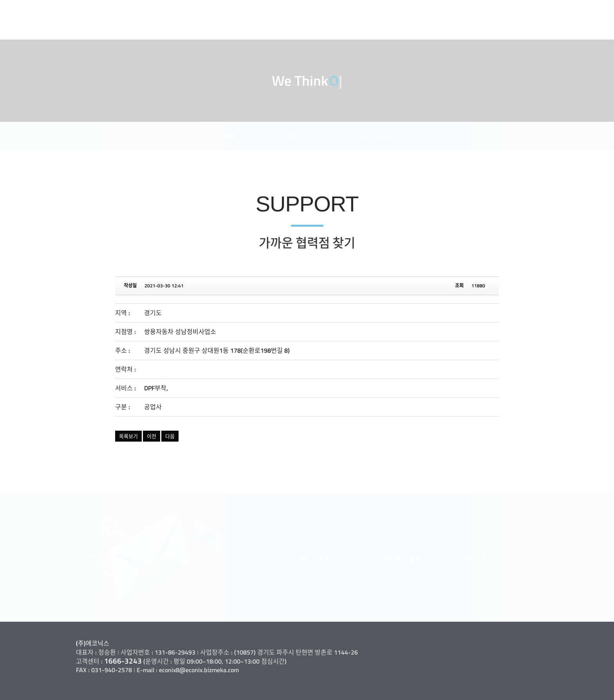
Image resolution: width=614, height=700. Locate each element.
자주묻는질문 (372, 136)
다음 (170, 436)
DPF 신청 (237, 136)
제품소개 (460, 10)
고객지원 (510, 10)
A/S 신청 (301, 136)
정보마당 (560, 10)
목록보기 (128, 436)
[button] (317, 559)
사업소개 (411, 10)
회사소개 (361, 10)
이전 (152, 436)
